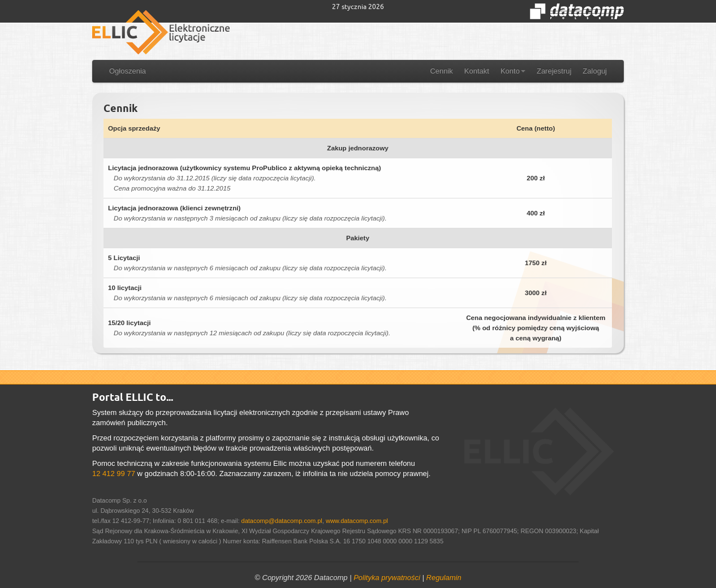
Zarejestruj (554, 71)
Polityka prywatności (387, 578)
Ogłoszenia (128, 71)
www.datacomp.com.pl (357, 521)
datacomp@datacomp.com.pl (282, 521)
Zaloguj (595, 71)
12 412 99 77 (114, 474)
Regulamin (444, 578)
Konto (513, 71)
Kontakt (477, 71)
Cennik (441, 71)
